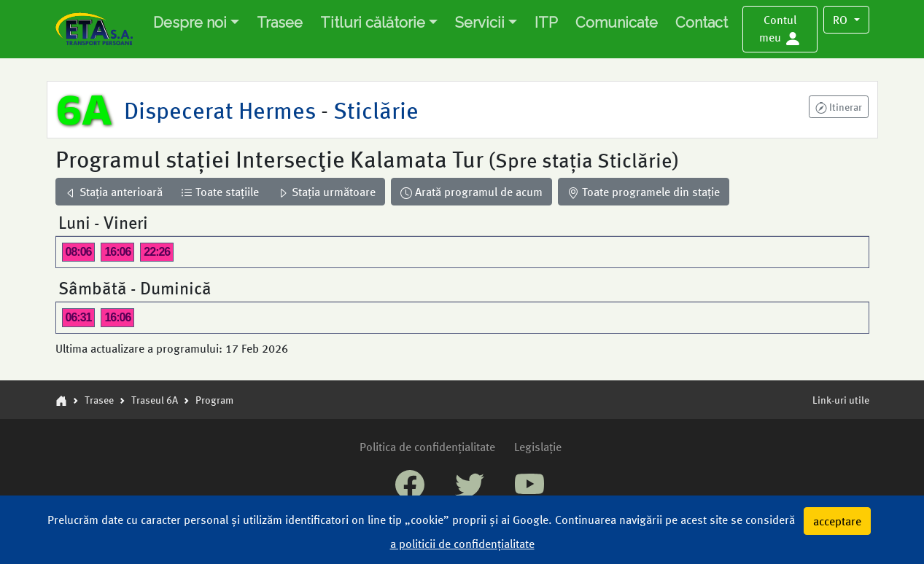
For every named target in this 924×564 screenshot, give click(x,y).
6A (84, 109)
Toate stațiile (220, 191)
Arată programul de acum (471, 191)
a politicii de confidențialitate (462, 543)
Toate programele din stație (644, 191)
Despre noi (190, 23)
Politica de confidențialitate (427, 446)
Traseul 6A (155, 399)
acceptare (837, 521)
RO (842, 19)
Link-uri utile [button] (841, 399)
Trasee (280, 23)
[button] (780, 29)
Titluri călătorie (373, 23)
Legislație (538, 446)
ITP (546, 23)
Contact (702, 23)
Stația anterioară (114, 191)
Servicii (480, 23)
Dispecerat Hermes (222, 109)
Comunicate (617, 23)
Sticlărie (373, 109)
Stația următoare (326, 191)
